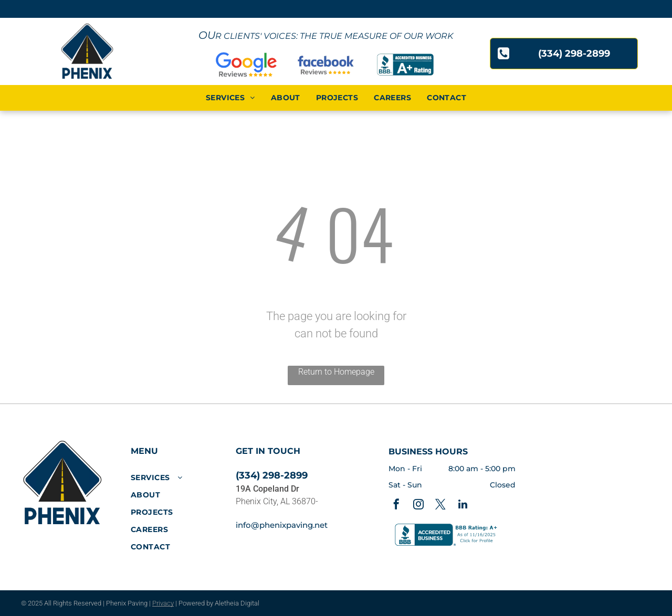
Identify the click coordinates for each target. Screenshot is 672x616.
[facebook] (396, 506)
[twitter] (440, 506)
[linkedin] (463, 506)
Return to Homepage (336, 372)
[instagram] (418, 506)
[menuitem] (230, 98)
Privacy (163, 603)
